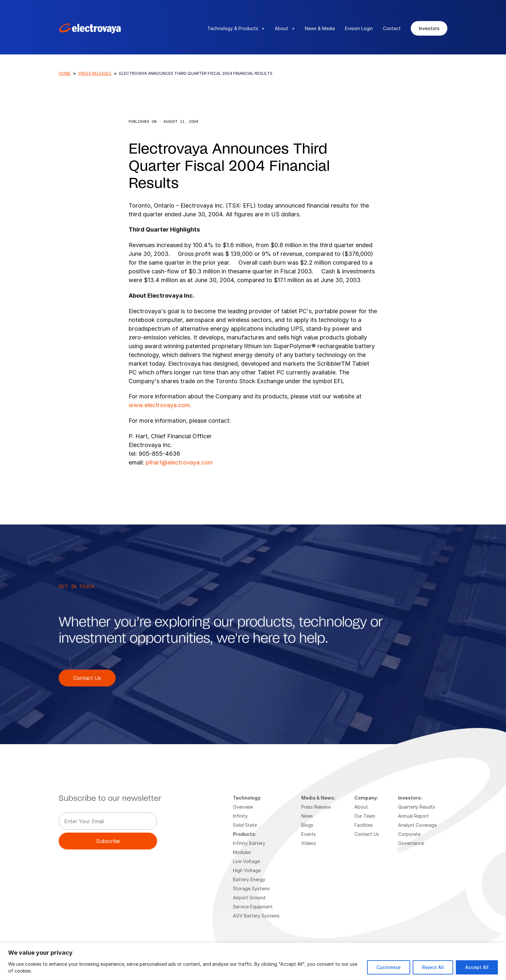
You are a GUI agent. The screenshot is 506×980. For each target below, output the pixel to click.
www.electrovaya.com (159, 420)
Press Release (316, 807)
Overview (243, 807)
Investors (429, 28)
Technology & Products (236, 29)
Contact (392, 29)
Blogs (307, 825)
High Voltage (247, 870)
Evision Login (359, 29)
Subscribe (108, 841)
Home (65, 73)
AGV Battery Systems (256, 916)
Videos (309, 843)
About (285, 29)
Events (309, 834)
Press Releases (95, 73)
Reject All (433, 967)
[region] (253, 961)
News (307, 816)
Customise (389, 967)
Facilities (364, 825)
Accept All (477, 967)
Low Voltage (246, 861)
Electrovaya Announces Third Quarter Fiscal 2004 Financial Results (229, 167)
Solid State (245, 825)
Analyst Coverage (417, 825)
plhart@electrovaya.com (179, 478)
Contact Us (87, 693)
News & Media (320, 29)
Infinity (240, 816)
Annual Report (414, 816)
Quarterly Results (417, 807)
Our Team (365, 816)
